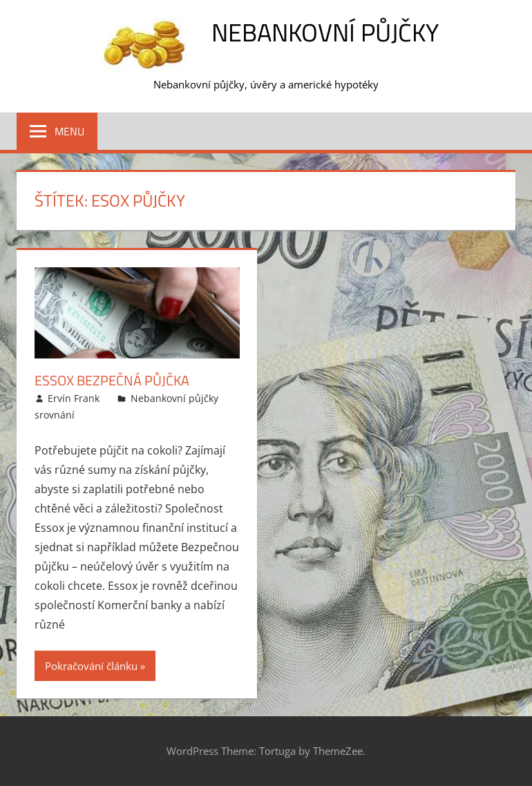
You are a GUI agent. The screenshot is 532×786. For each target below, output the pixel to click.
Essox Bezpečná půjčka (112, 380)
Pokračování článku (91, 666)
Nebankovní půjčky (325, 32)
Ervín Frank (74, 398)
